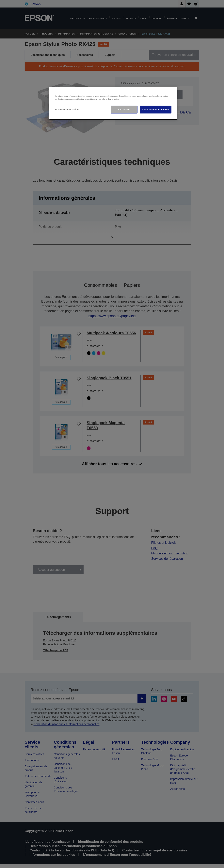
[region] (113, 103)
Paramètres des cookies (67, 109)
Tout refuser (124, 109)
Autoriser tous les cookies (156, 109)
